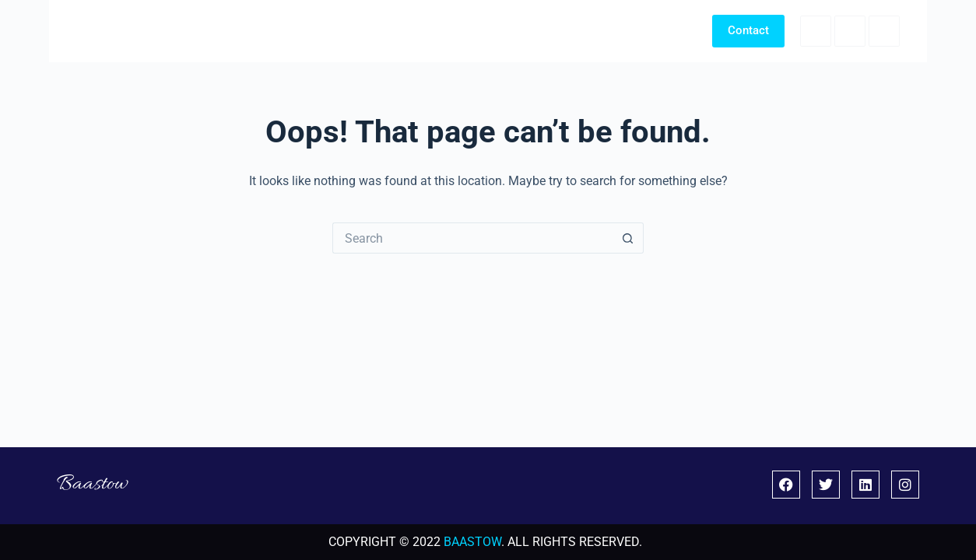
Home (528, 30)
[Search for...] (472, 238)
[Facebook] (816, 31)
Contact (748, 30)
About (666, 30)
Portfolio (597, 30)
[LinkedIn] (884, 31)
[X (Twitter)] (850, 31)
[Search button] (628, 238)
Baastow (105, 31)
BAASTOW (472, 542)
